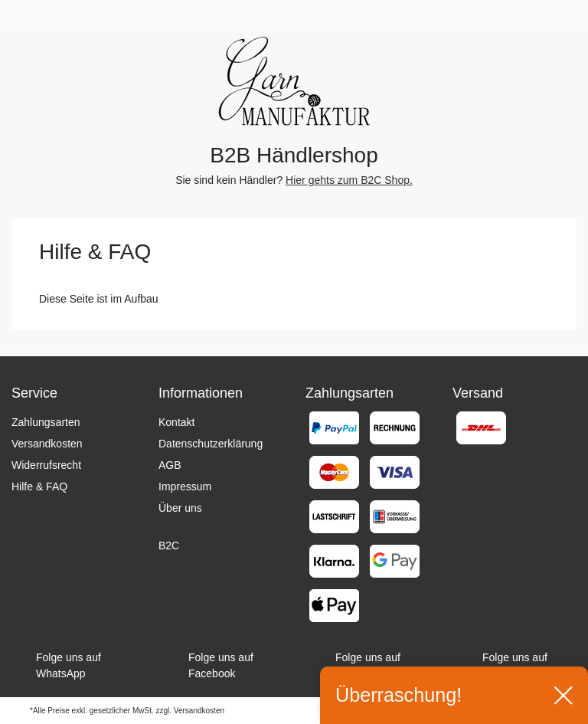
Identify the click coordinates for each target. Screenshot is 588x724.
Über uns (180, 508)
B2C (169, 545)
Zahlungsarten (46, 422)
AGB (170, 465)
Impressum (185, 486)
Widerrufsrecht (46, 465)
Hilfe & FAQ (39, 486)
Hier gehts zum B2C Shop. (349, 180)
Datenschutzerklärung (211, 444)
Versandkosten (47, 444)
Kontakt (176, 422)
